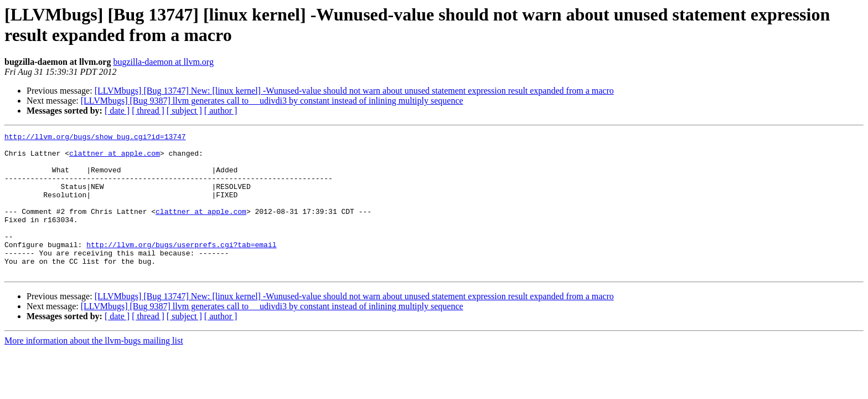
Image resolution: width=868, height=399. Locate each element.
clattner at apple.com (115, 158)
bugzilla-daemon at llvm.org (163, 62)
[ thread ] (148, 111)
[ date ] (117, 111)
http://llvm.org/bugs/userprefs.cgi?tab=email (181, 268)
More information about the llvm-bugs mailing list (94, 369)
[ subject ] (184, 111)
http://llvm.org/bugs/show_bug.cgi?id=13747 (95, 138)
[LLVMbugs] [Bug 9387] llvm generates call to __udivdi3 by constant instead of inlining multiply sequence (272, 101)
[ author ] (221, 111)
